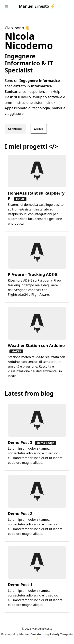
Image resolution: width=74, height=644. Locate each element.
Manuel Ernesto (30, 634)
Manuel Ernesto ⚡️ (37, 6)
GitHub (39, 129)
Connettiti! (15, 129)
